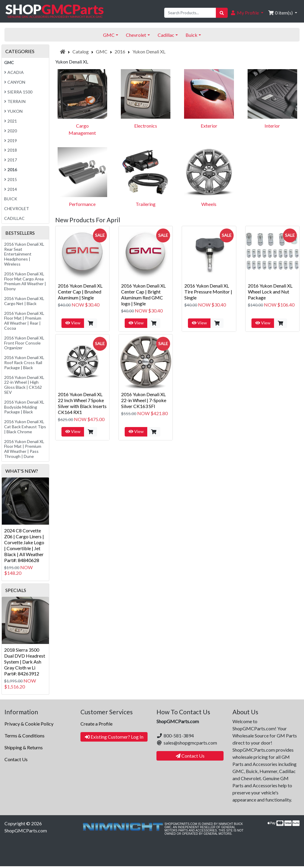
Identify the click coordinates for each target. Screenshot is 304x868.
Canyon (15, 82)
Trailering (146, 204)
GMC (102, 51)
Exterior (209, 126)
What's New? (22, 471)
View (73, 323)
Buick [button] (191, 35)
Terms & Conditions (24, 736)
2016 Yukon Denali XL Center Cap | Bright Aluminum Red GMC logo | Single (143, 295)
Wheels (209, 204)
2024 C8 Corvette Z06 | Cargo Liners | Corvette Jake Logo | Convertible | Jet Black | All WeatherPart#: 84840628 (24, 545)
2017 (11, 160)
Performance (82, 204)
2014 (11, 189)
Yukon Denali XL (149, 51)
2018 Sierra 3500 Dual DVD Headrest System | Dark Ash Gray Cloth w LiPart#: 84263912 (25, 662)
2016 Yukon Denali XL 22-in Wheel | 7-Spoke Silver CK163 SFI (144, 400)
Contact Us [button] (190, 756)
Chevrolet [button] (136, 35)
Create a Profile (96, 724)
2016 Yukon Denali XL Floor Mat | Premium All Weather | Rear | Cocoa (24, 321)
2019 (11, 141)
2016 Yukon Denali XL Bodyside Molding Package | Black (24, 407)
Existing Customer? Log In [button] (114, 737)
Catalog (81, 51)
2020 (11, 131)
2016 (120, 51)
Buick (11, 199)
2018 (11, 150)
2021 (11, 121)
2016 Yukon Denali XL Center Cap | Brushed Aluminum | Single (80, 292)
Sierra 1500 (18, 92)
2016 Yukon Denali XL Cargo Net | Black (24, 301)
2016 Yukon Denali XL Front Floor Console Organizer (24, 343)
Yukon (13, 111)
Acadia (14, 72)
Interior (272, 126)
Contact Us (16, 759)
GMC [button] (109, 35)
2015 (11, 179)
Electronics (146, 126)
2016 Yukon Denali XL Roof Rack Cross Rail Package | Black (24, 362)
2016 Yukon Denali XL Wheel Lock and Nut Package (270, 292)
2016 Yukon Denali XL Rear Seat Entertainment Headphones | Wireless (24, 254)
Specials (16, 590)
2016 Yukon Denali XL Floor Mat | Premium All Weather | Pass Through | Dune (24, 449)
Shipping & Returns (24, 747)
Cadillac (14, 218)
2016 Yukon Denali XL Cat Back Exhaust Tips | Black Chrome (25, 427)
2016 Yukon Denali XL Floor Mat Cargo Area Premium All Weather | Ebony (25, 281)
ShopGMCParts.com (26, 830)
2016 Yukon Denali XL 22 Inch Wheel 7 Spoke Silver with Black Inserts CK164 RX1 (82, 403)
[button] (247, 13)
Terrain (15, 101)
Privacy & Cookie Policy (29, 724)
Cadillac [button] (166, 35)
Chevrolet (17, 208)
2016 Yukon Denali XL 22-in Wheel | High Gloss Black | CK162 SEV (24, 385)
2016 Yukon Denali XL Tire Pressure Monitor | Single (208, 292)
